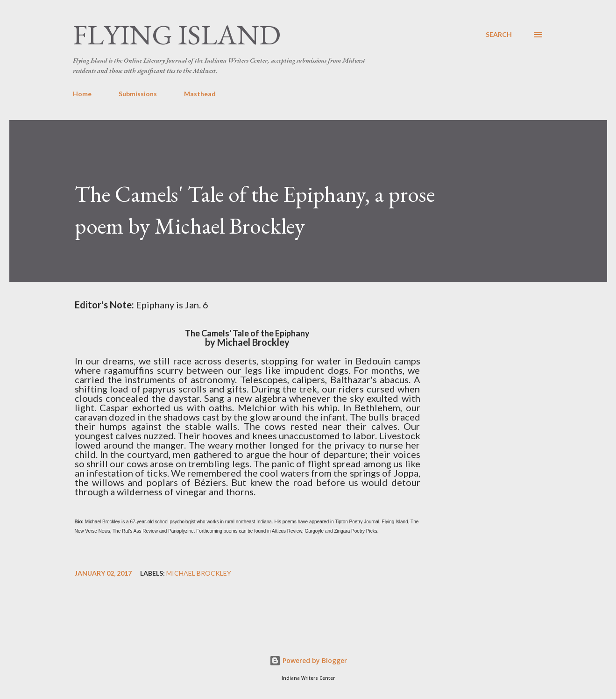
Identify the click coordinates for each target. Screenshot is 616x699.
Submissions (138, 94)
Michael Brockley (199, 573)
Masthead (200, 94)
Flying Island (177, 35)
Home (82, 94)
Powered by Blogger (308, 660)
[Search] (499, 35)
